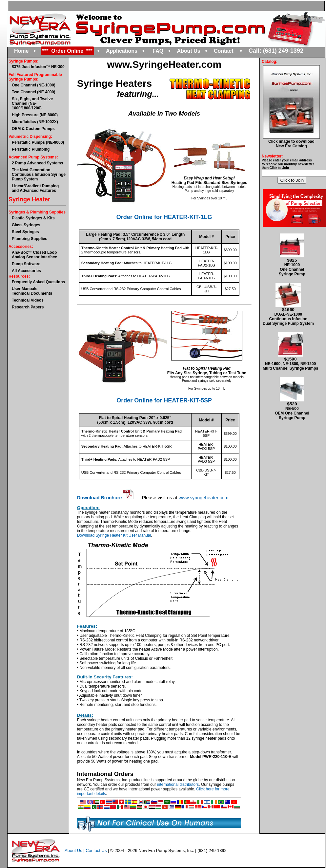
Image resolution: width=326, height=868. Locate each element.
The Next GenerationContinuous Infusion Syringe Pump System (39, 175)
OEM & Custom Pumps (33, 129)
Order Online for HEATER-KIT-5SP (164, 400)
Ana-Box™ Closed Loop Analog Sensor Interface (34, 255)
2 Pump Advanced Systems (37, 163)
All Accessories (26, 271)
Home (21, 51)
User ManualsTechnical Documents (32, 291)
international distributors (178, 785)
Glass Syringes (26, 225)
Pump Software (26, 264)
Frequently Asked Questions (38, 282)
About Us (189, 51)
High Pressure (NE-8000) (35, 115)
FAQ (158, 51)
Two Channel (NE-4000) (33, 92)
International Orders (105, 774)
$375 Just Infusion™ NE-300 (38, 67)
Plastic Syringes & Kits (33, 218)
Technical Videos (28, 300)
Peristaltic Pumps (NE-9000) (38, 142)
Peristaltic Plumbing (31, 149)
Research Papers (28, 307)
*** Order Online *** (67, 51)
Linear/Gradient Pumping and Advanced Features (35, 188)
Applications (122, 51)
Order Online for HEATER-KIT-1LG (164, 217)
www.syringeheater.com (203, 498)
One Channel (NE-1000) (34, 85)
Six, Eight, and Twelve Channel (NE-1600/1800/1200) (32, 103)
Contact (224, 51)
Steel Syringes (25, 232)
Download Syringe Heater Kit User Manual (114, 535)
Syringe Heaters (114, 83)
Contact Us (96, 850)
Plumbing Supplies (30, 239)
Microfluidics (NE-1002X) (35, 122)
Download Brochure (105, 498)
